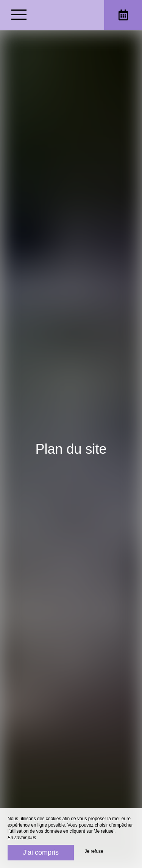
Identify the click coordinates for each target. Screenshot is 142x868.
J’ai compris (41, 852)
